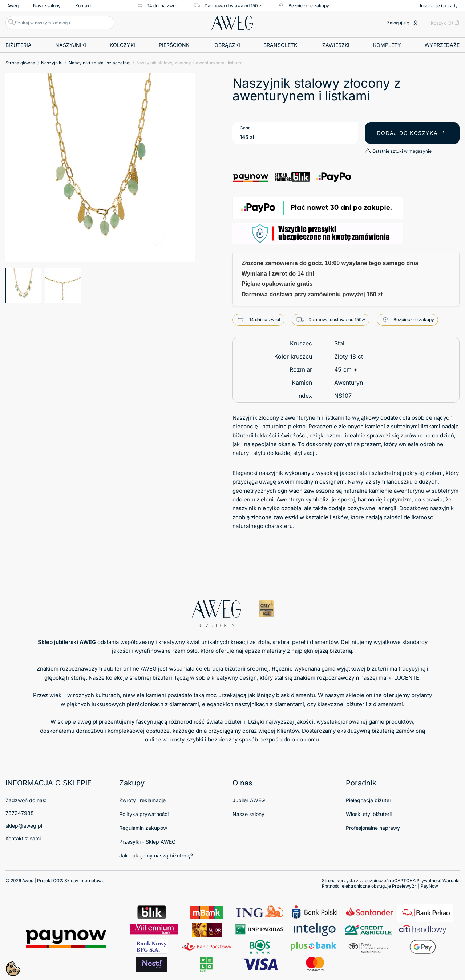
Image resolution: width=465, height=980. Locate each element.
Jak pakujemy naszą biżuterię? (156, 855)
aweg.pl (87, 722)
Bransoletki (281, 45)
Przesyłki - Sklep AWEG (147, 842)
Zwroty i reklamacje (142, 800)
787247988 (20, 813)
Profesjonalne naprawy (373, 828)
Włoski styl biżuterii (369, 814)
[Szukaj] (60, 23)
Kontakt (83, 6)
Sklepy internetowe (84, 881)
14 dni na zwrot (157, 5)
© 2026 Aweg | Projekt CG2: (55, 881)
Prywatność (429, 881)
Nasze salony (47, 6)
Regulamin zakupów (143, 828)
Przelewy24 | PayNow (415, 886)
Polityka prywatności (144, 814)
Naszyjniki (71, 45)
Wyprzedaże (442, 45)
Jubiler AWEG (249, 800)
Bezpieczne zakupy (303, 5)
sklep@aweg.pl (24, 826)
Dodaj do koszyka (412, 133)
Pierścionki (175, 45)
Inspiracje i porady (439, 6)
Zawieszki (336, 45)
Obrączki (227, 45)
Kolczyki (122, 45)
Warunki (451, 881)
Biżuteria (19, 45)
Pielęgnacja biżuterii (370, 800)
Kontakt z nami (23, 838)
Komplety (387, 45)
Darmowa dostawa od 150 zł (228, 5)
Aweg (13, 6)
